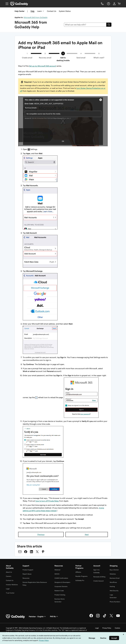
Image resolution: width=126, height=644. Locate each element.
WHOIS (57, 574)
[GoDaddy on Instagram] (98, 617)
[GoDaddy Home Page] (16, 616)
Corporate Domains (61, 586)
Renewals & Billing (99, 577)
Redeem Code (59, 591)
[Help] (108, 4)
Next (87, 534)
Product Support (28, 570)
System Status (65, 11)
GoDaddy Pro (80, 580)
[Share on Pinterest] (43, 552)
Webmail (57, 570)
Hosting (112, 586)
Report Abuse (27, 574)
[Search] (109, 25)
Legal (8, 589)
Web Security (114, 591)
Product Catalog (60, 595)
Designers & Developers (62, 582)
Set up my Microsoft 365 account (43, 66)
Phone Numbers (115, 602)
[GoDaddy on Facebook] (91, 617)
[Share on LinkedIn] (31, 552)
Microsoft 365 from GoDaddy (36, 17)
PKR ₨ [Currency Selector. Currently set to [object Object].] (54, 616)
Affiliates (78, 572)
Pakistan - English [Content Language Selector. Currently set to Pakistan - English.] (38, 616)
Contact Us (52, 11)
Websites (113, 574)
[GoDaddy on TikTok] (105, 617)
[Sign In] (114, 4)
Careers (9, 576)
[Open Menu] (6, 4)
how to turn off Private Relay (47, 501)
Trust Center (10, 593)
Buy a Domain (114, 570)
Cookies (117, 628)
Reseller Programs (81, 576)
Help (32, 11)
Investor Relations (12, 585)
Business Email (115, 578)
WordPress (113, 582)
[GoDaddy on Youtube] (118, 617)
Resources (26, 578)
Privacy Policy (107, 628)
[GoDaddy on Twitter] (111, 617)
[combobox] (85, 25)
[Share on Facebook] (26, 552)
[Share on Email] (20, 552)
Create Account (99, 581)
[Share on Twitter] (37, 552)
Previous (41, 534)
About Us (9, 572)
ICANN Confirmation (61, 578)
